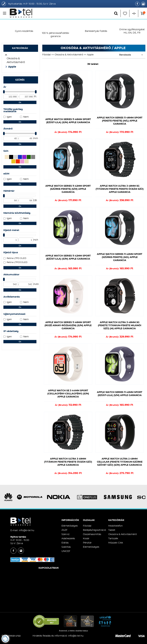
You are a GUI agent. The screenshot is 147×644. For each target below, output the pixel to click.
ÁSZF (64, 530)
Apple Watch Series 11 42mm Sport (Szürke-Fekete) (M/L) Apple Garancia (120, 257)
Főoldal (47, 55)
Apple (12, 67)
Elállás (65, 543)
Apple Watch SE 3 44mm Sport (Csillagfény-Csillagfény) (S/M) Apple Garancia (68, 394)
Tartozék (113, 539)
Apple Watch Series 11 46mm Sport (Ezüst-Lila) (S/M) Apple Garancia (68, 121)
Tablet (112, 530)
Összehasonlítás (92, 534)
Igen (9, 117)
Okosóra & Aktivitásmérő (16, 60)
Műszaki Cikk (116, 543)
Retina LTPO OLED (17, 258)
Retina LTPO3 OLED (17, 262)
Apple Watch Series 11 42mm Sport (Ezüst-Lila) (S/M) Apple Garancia (68, 257)
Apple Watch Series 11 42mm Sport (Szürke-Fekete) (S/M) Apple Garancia (68, 189)
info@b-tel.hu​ (76, 636)
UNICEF (66, 551)
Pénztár (87, 543)
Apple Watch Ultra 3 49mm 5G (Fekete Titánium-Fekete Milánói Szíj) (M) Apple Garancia (120, 325)
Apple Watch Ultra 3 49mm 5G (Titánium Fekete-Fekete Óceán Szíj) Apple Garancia (120, 189)
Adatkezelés (68, 539)
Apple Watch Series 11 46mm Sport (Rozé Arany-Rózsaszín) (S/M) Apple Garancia (68, 325)
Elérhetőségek (70, 526)
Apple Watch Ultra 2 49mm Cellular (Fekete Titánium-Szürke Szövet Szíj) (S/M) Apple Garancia (120, 462)
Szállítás (66, 547)
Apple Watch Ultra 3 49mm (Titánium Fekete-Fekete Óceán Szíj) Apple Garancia (68, 462)
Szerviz (65, 534)
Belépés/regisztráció (94, 530)
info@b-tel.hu (27, 530)
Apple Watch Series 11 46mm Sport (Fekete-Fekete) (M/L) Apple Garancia (120, 121)
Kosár (86, 539)
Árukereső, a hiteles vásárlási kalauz (74, 631)
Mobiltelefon (115, 526)
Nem (26, 117)
